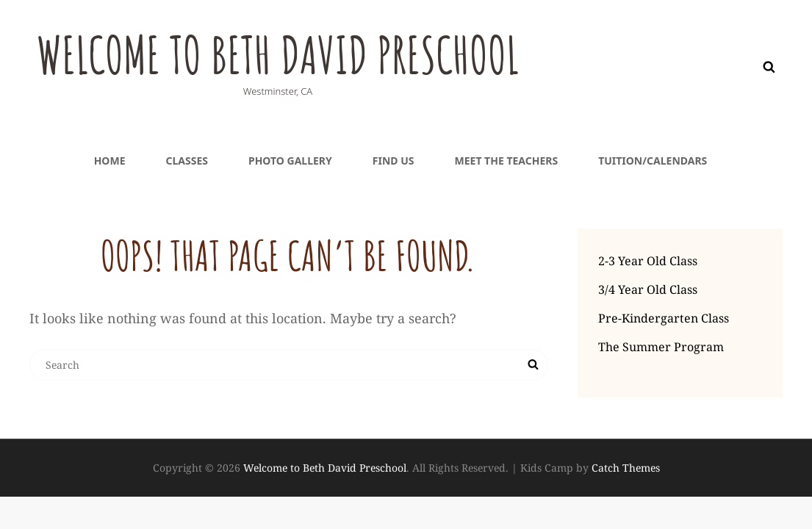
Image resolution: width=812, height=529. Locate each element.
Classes (186, 161)
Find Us (394, 161)
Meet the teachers (507, 161)
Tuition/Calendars (653, 161)
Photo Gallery (290, 161)
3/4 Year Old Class (648, 289)
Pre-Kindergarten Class (664, 318)
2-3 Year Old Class (648, 261)
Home (110, 161)
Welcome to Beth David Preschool (281, 54)
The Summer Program (661, 347)
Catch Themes (626, 468)
